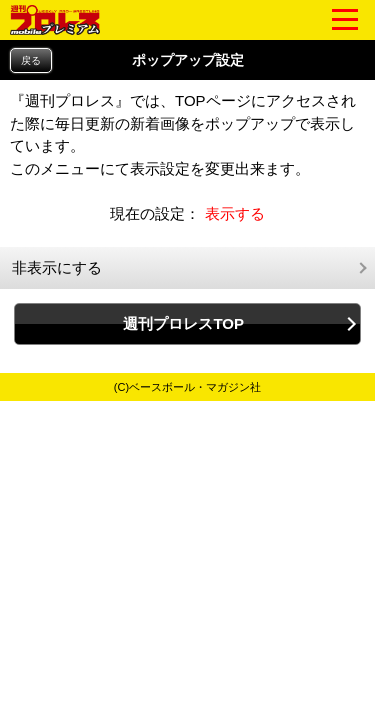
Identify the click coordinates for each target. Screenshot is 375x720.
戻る (31, 60)
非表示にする (57, 267)
